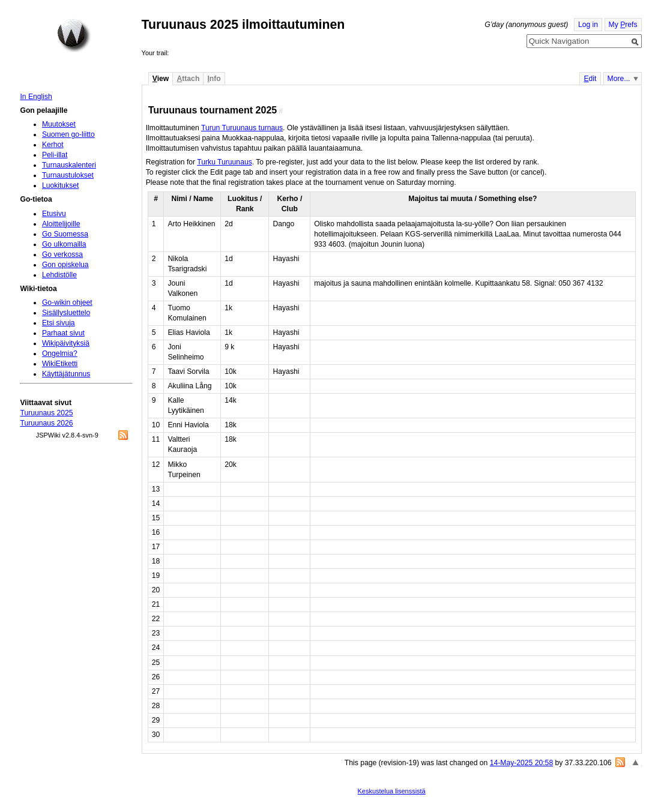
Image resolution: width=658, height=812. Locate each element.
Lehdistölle (59, 275)
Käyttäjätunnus (66, 374)
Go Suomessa (65, 234)
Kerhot (53, 145)
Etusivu (54, 214)
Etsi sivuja (59, 323)
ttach (188, 79)
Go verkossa (62, 254)
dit (590, 79)
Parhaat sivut (63, 333)
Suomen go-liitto (68, 134)
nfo (214, 79)
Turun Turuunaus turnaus (242, 128)
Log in (588, 25)
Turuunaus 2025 (46, 413)
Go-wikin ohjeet (67, 302)
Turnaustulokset (68, 175)
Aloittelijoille (61, 224)
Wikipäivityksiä (66, 343)
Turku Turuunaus (224, 162)
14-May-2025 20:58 (521, 763)
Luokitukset (61, 185)
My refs (623, 25)
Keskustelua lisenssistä (392, 791)
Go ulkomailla (64, 244)
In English (36, 97)
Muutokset (59, 124)
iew (161, 79)
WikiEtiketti (60, 364)
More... (619, 79)
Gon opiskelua (65, 265)
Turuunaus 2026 (46, 423)
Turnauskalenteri (69, 165)
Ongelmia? (60, 353)
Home (74, 35)
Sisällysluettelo (66, 313)
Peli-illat (55, 155)
